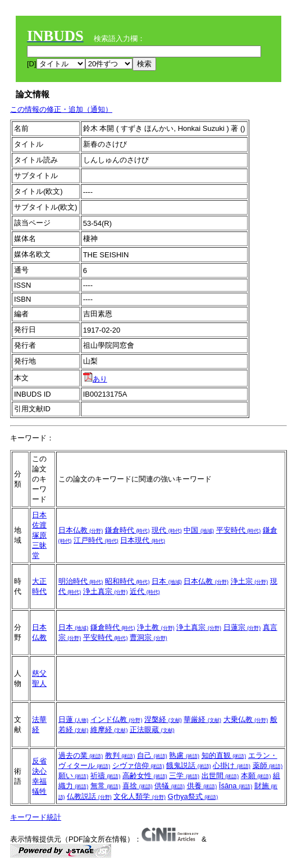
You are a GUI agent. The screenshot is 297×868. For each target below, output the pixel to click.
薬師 (268, 765)
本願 (256, 776)
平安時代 (239, 530)
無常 (106, 786)
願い (74, 776)
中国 (199, 530)
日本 (39, 515)
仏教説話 (89, 796)
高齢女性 (145, 776)
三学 (184, 776)
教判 (120, 755)
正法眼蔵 (152, 730)
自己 (152, 755)
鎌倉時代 (127, 530)
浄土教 (156, 627)
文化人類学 (140, 796)
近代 (145, 591)
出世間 (220, 776)
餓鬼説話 (189, 765)
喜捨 (138, 786)
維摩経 (109, 730)
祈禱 (106, 776)
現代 (167, 530)
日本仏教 (81, 530)
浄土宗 (250, 581)
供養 (202, 786)
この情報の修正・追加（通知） (61, 109)
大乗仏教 (246, 719)
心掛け (232, 765)
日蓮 (74, 719)
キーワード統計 (36, 817)
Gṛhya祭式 (193, 796)
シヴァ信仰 (138, 765)
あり (95, 379)
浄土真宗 (106, 591)
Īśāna (236, 786)
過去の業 (81, 755)
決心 (39, 771)
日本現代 (143, 540)
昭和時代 (127, 581)
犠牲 (39, 791)
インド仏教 (116, 719)
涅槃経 (163, 719)
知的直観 (224, 755)
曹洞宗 (148, 637)
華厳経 (202, 719)
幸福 (39, 781)
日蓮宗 (242, 627)
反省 (39, 761)
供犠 (170, 786)
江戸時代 (96, 540)
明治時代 (81, 581)
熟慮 (184, 755)
